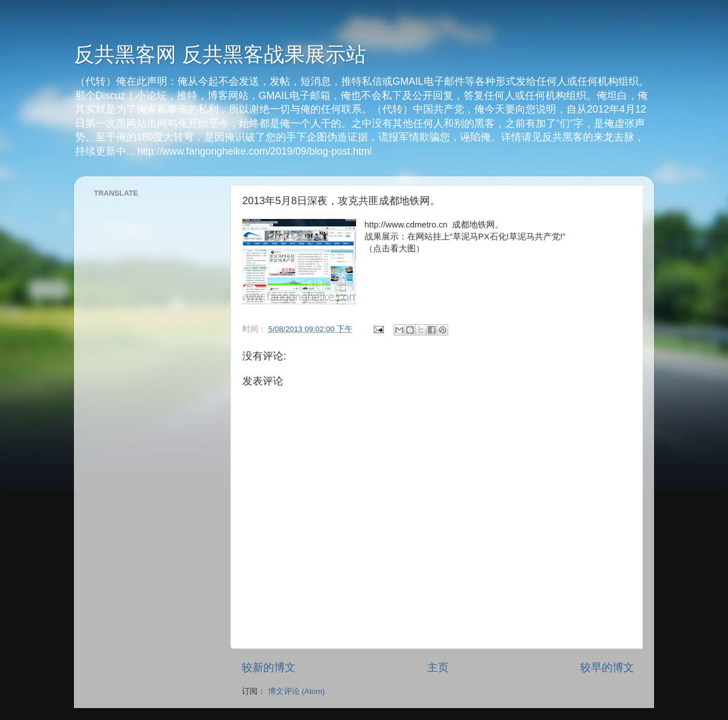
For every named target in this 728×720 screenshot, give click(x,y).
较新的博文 (269, 667)
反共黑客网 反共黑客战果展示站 (220, 54)
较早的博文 (607, 667)
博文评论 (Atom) (296, 691)
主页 (438, 667)
